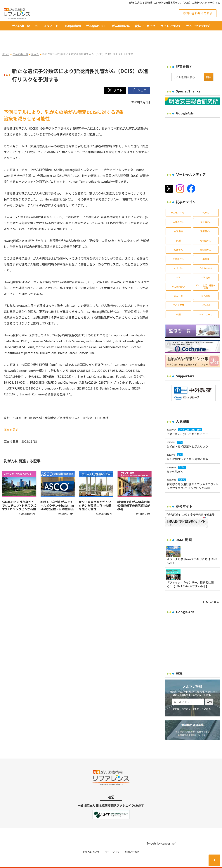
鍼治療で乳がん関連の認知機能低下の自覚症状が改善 (133, 494)
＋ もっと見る (211, 590)
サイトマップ (112, 840)
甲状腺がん (178, 247)
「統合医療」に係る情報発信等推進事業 (190, 503)
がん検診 (206, 293)
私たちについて (91, 840)
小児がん (178, 256)
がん (178, 266)
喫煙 (178, 302)
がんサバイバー (178, 201)
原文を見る (11, 418)
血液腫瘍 (178, 219)
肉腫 (178, 229)
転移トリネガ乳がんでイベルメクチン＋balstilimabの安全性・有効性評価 (57, 494)
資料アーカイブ (145, 26)
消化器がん (206, 210)
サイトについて (171, 26)
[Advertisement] (193, 131)
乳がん (206, 201)
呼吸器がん (206, 229)
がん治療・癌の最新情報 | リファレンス (49, 862)
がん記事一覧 (21, 26)
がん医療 (206, 284)
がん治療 (206, 266)
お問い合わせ (132, 840)
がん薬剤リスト (96, 26)
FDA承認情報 (72, 26)
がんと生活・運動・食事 (206, 275)
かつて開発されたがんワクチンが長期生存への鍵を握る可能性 (95, 494)
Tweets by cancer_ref (161, 831)
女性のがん (178, 210)
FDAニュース (206, 302)
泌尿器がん (206, 219)
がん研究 (178, 284)
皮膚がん (178, 238)
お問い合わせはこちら (198, 13)
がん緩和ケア (178, 275)
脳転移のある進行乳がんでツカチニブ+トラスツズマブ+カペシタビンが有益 (20, 494)
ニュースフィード (47, 26)
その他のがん (206, 256)
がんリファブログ (198, 26)
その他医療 (178, 293)
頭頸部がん (206, 238)
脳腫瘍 (206, 247)
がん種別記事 (121, 26)
